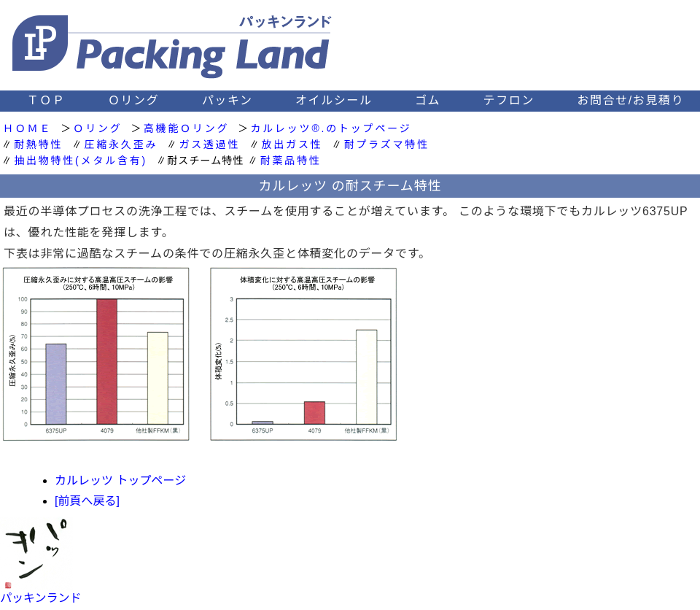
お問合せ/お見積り (630, 100)
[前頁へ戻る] (87, 501)
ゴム (428, 100)
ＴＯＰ (46, 100)
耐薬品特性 (291, 161)
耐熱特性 (38, 144)
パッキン (227, 100)
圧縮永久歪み (121, 144)
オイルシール (334, 100)
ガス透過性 (209, 144)
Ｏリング (133, 100)
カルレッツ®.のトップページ (331, 128)
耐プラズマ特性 (387, 144)
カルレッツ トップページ (120, 480)
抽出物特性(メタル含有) (81, 161)
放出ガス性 (292, 144)
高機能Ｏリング (187, 128)
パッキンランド (41, 598)
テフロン (509, 100)
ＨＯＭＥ (27, 128)
